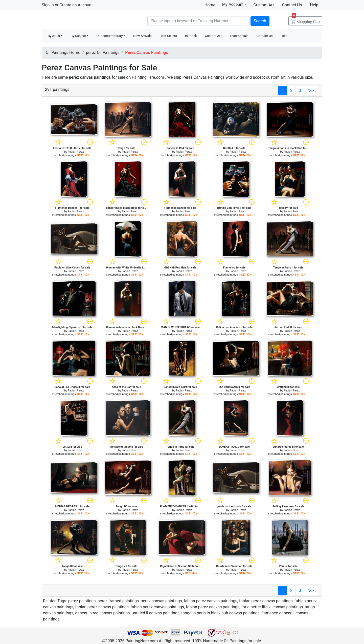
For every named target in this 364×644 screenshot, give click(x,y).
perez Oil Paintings (103, 53)
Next (312, 90)
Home (210, 5)
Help (314, 5)
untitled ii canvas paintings (156, 613)
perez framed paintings (118, 601)
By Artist (54, 36)
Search (260, 21)
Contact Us (292, 5)
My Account (234, 4)
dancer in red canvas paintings (102, 613)
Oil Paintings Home (63, 53)
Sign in (48, 5)
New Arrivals (142, 36)
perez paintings (82, 601)
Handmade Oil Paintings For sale (80, 20)
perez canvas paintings (161, 601)
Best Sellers (168, 36)
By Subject (78, 36)
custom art (276, 77)
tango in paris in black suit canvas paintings (220, 613)
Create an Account (76, 5)
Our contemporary (109, 36)
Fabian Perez (76, 152)
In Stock (191, 36)
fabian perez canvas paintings (211, 601)
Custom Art (264, 5)
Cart (306, 20)
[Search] (198, 21)
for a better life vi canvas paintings (272, 607)
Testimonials (239, 36)
